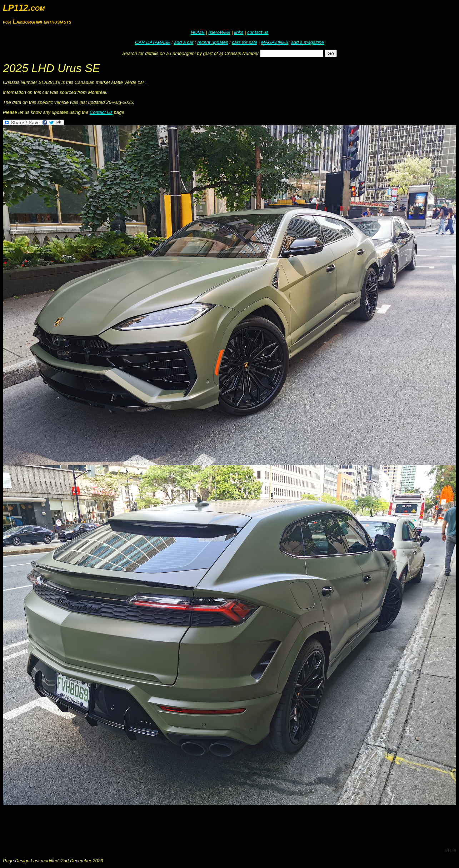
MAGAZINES (275, 42)
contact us (258, 32)
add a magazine (307, 42)
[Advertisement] (133, 826)
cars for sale (245, 42)
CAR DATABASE (153, 42)
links (239, 32)
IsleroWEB (219, 32)
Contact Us (101, 112)
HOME (198, 32)
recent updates (213, 42)
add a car (184, 42)
